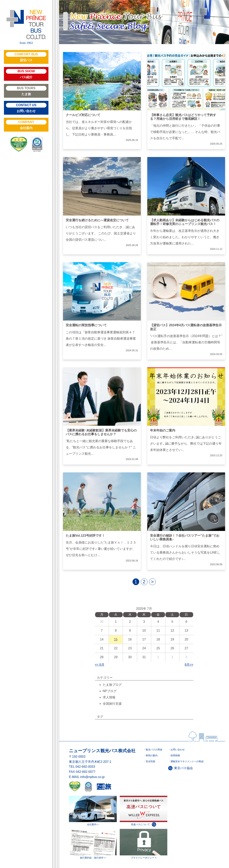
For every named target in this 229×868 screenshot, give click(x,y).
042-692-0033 (85, 767)
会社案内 (26, 125)
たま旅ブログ (112, 685)
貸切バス (26, 57)
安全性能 (150, 761)
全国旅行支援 (112, 704)
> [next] (152, 582)
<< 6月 (100, 665)
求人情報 (109, 697)
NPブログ (110, 691)
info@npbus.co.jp (92, 777)
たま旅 (26, 91)
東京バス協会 (184, 768)
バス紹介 (26, 74)
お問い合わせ (26, 108)
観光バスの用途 (154, 750)
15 (116, 639)
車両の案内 (152, 756)
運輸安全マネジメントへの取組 (187, 761)
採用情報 (175, 756)
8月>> (189, 665)
